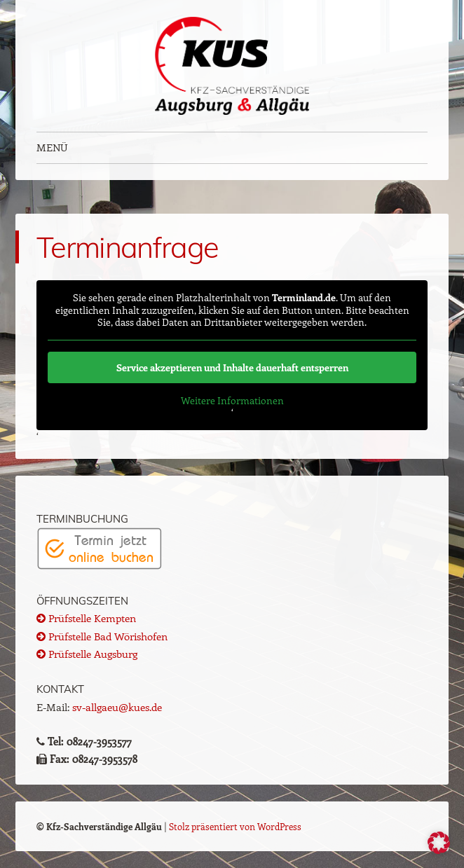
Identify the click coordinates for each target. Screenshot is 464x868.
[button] (439, 843)
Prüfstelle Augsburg (87, 654)
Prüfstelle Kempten (86, 618)
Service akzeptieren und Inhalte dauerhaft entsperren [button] (232, 367)
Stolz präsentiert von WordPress (235, 826)
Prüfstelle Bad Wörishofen (102, 636)
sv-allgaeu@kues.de (117, 707)
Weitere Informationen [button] (232, 401)
